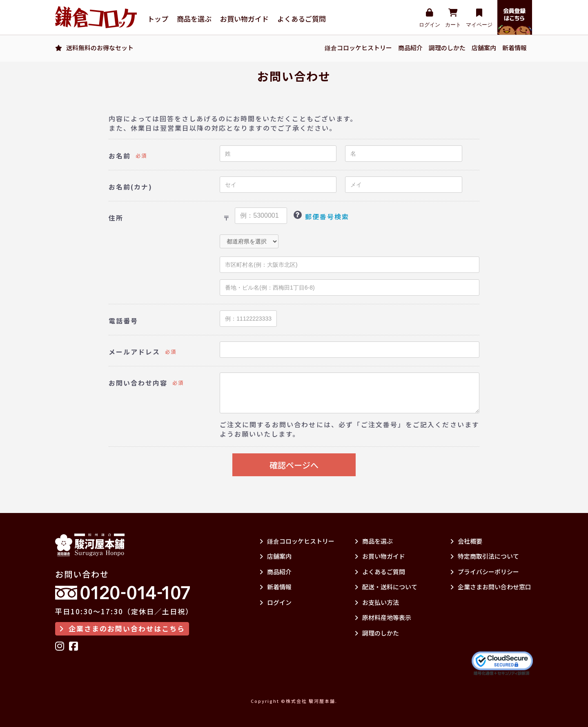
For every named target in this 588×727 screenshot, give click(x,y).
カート (453, 18)
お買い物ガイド (244, 19)
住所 (116, 218)
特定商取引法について (484, 556)
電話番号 (123, 321)
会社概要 (466, 541)
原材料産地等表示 (383, 617)
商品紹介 (410, 48)
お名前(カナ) (130, 187)
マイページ (479, 18)
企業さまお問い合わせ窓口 (491, 587)
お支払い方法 (377, 602)
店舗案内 (484, 48)
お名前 (120, 156)
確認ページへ (294, 465)
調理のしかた (447, 48)
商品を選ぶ (194, 19)
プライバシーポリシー (484, 572)
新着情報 (514, 48)
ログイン (430, 18)
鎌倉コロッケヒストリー (358, 48)
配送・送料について (386, 587)
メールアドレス (134, 352)
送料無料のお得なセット (100, 48)
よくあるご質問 (302, 19)
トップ (158, 19)
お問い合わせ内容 (138, 383)
